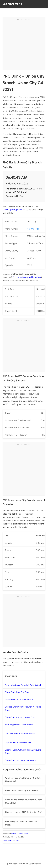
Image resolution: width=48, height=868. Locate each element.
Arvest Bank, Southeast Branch (19, 699)
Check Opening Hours (12, 210)
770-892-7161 (33, 229)
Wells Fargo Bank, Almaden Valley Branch (23, 685)
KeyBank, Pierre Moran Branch (18, 742)
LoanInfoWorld (12, 4)
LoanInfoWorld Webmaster (20, 833)
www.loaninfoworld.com (11, 841)
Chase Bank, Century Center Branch (21, 717)
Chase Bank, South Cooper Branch (20, 760)
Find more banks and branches (27, 277)
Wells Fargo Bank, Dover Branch (19, 725)
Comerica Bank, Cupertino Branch (20, 734)
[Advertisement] (24, 46)
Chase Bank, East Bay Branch (18, 692)
